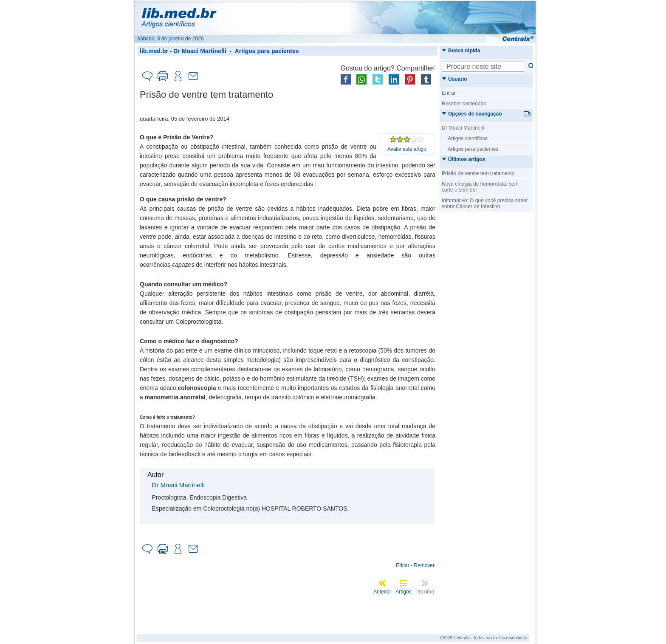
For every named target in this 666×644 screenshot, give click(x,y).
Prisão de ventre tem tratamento (478, 173)
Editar (402, 565)
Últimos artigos (463, 159)
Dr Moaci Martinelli (200, 51)
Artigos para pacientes (267, 51)
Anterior (382, 592)
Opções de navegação (472, 114)
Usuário (454, 79)
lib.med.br (154, 51)
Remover (424, 565)
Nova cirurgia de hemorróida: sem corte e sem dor (480, 187)
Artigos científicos (468, 138)
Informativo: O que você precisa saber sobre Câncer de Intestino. (485, 203)
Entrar (449, 93)
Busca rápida (461, 51)
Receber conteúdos (464, 104)
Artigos (403, 592)
